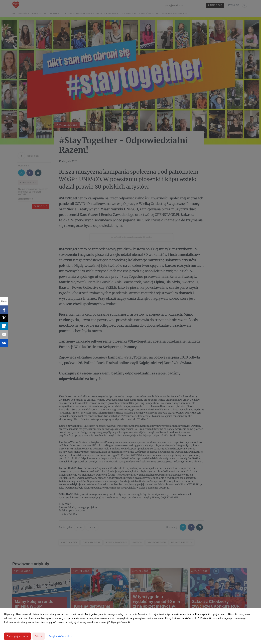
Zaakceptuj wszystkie (17, 636)
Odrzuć (39, 636)
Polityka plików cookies (61, 636)
